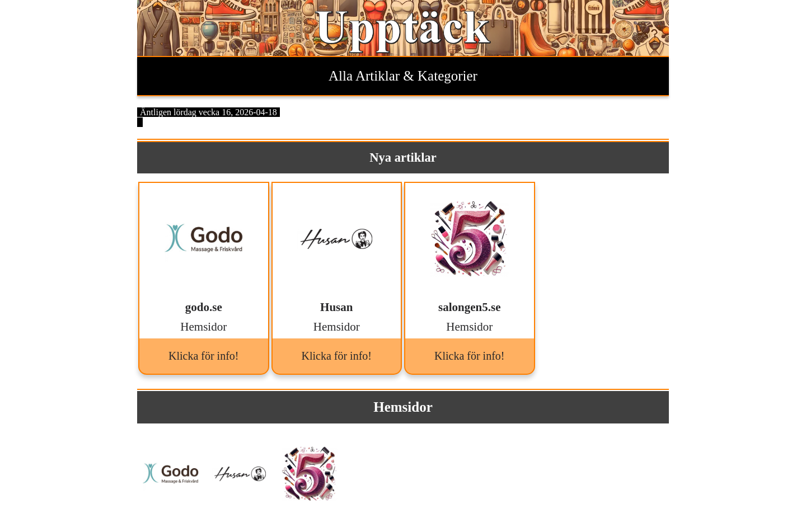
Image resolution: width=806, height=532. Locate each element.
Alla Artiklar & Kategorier (403, 76)
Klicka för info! (204, 356)
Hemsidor (403, 407)
